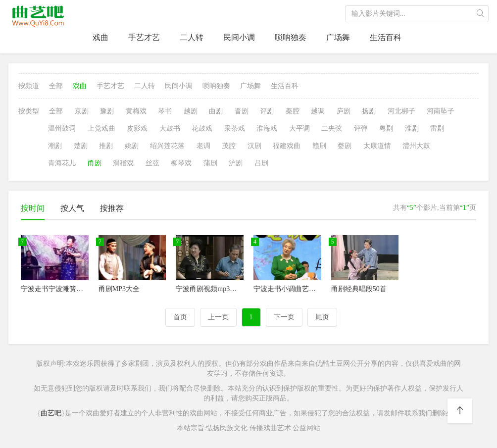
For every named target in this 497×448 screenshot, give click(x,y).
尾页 (322, 317)
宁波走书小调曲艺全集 (288, 289)
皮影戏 (137, 128)
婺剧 (345, 146)
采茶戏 (235, 128)
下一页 (284, 317)
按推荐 (112, 208)
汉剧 (254, 146)
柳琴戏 (181, 163)
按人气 (72, 208)
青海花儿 (62, 163)
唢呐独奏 (291, 37)
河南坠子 (441, 111)
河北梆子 (401, 111)
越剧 (191, 111)
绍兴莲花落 (167, 146)
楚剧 (81, 146)
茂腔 (229, 146)
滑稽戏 (123, 163)
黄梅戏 (136, 111)
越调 (318, 111)
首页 (180, 317)
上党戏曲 (101, 128)
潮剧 (55, 146)
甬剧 (95, 163)
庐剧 (344, 111)
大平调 (299, 128)
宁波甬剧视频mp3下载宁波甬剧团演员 (234, 289)
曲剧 (216, 111)
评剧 (267, 111)
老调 (203, 146)
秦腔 (293, 111)
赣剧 (319, 146)
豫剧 (107, 111)
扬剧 (369, 111)
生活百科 (386, 37)
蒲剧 (210, 163)
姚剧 (132, 146)
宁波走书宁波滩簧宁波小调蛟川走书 (76, 289)
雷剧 (437, 128)
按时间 (33, 208)
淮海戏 (267, 128)
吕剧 (261, 163)
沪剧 (236, 163)
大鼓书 (170, 128)
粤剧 (386, 128)
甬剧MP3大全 (119, 289)
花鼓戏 (202, 128)
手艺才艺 (144, 37)
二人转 (192, 37)
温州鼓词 (62, 128)
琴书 (165, 111)
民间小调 (239, 37)
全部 (56, 86)
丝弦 (152, 163)
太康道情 (377, 146)
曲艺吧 (51, 413)
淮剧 (412, 128)
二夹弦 (332, 128)
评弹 (361, 128)
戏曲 (100, 37)
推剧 (106, 146)
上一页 (218, 317)
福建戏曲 (287, 146)
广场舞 (338, 37)
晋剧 (242, 111)
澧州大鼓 (416, 146)
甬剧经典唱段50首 (359, 289)
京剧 (82, 111)
